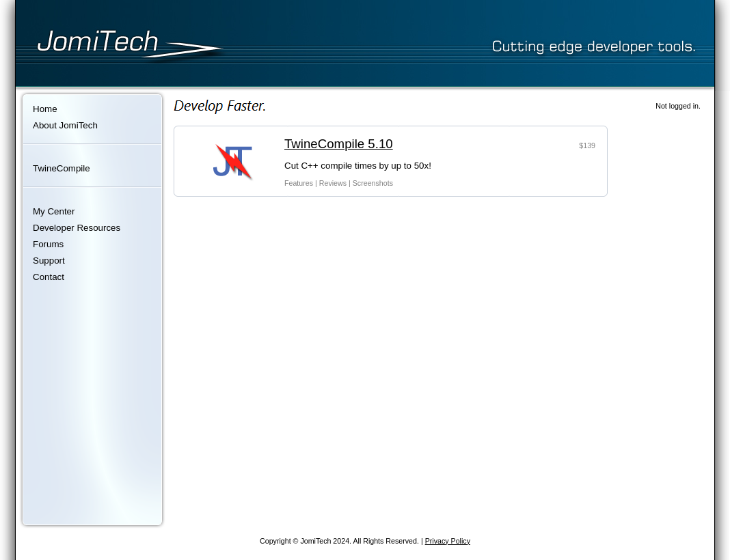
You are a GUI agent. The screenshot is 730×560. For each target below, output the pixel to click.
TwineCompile (62, 168)
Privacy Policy (448, 541)
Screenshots (373, 183)
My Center (54, 211)
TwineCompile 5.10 (339, 144)
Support (49, 261)
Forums (48, 244)
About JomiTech (65, 125)
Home (45, 109)
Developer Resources (77, 228)
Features (299, 183)
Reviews (333, 183)
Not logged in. (678, 106)
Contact (49, 277)
